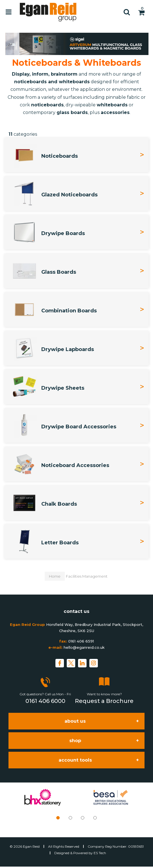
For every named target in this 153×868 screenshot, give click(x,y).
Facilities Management (87, 576)
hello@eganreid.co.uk (84, 647)
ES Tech (100, 853)
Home (55, 576)
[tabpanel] (43, 797)
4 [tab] (95, 818)
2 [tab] (70, 818)
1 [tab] (58, 818)
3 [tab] (83, 818)
